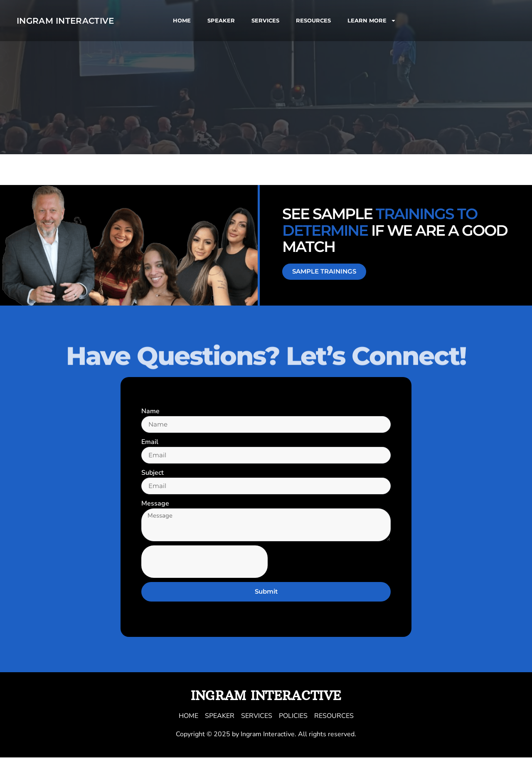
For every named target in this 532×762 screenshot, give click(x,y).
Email (150, 443)
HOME (182, 20)
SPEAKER (221, 20)
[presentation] (204, 566)
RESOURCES (313, 20)
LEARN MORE (372, 21)
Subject (153, 474)
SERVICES (265, 20)
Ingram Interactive (65, 21)
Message (155, 506)
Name (150, 411)
